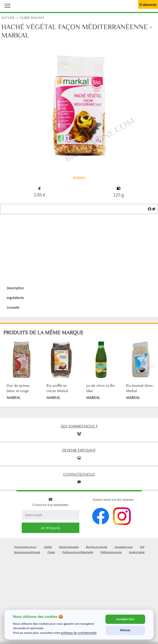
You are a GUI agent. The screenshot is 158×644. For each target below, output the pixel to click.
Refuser (125, 630)
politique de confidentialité (79, 633)
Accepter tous (125, 619)
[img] (150, 209)
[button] (6, 5)
